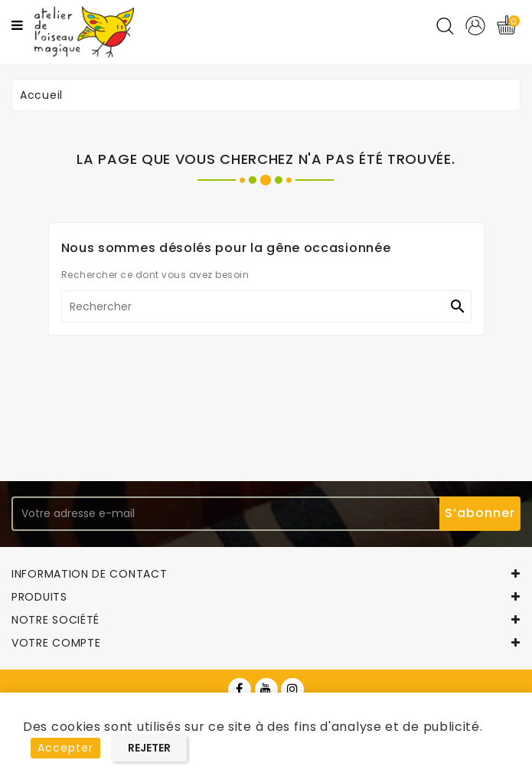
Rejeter (149, 748)
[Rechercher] (266, 306)
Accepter (65, 748)
